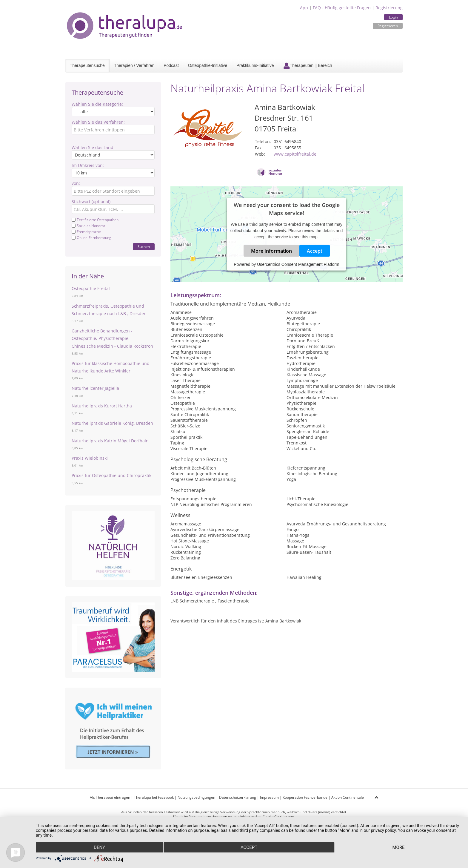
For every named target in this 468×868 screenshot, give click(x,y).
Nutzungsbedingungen (196, 797)
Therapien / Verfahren (134, 65)
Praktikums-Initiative (255, 65)
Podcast (171, 65)
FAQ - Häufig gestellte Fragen (342, 8)
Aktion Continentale (348, 797)
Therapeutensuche (87, 65)
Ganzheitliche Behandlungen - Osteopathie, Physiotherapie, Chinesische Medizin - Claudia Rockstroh (112, 338)
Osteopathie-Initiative (208, 65)
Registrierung (389, 8)
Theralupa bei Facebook (154, 797)
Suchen (144, 247)
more (398, 847)
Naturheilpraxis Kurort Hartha (102, 406)
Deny (99, 847)
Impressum (269, 797)
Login (393, 17)
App (304, 8)
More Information (271, 251)
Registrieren (388, 26)
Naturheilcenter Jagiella (95, 388)
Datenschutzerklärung (238, 797)
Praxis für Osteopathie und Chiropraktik (111, 475)
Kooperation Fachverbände (305, 797)
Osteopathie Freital (91, 288)
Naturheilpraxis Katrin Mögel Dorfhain (110, 441)
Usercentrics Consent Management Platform (298, 264)
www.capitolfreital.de (295, 154)
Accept (315, 251)
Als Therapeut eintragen (110, 797)
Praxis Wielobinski (90, 458)
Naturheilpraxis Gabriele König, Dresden (112, 423)
